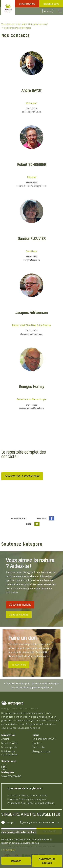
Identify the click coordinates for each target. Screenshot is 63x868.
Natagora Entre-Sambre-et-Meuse (42, 823)
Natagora (10, 823)
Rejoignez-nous (51, 4)
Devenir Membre (27, 4)
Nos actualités (9, 743)
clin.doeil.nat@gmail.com (32, 334)
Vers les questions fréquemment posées (30, 687)
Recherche (39, 747)
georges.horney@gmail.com (32, 408)
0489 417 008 (32, 109)
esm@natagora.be (32, 260)
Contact (48, 11)
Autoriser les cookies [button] (47, 861)
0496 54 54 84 (32, 257)
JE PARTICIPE (19, 665)
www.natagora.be (11, 776)
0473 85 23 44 (32, 183)
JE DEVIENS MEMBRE (20, 605)
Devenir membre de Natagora (46, 683)
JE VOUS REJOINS (19, 614)
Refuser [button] (16, 861)
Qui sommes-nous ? (44, 739)
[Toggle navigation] (60, 11)
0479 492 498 (32, 331)
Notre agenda (9, 747)
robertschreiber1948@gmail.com (32, 186)
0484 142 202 (32, 405)
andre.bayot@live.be (32, 112)
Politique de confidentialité (9, 753)
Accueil (5, 739)
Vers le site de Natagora (18, 683)
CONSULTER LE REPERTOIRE (22, 476)
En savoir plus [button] (8, 850)
